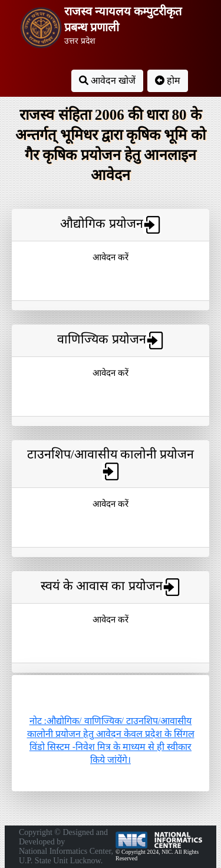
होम (168, 81)
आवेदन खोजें (107, 81)
